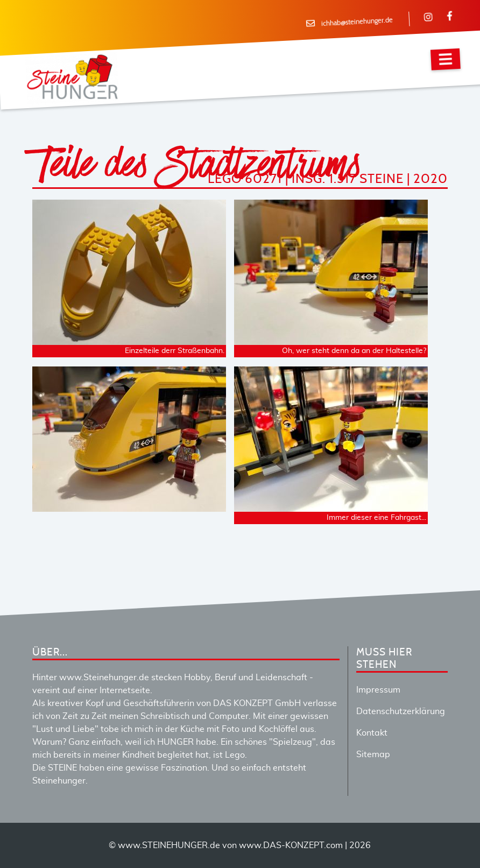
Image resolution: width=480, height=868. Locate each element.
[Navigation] (446, 59)
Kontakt (372, 733)
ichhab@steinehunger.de (357, 22)
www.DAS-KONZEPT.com (291, 845)
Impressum (378, 690)
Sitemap (373, 754)
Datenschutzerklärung (401, 711)
